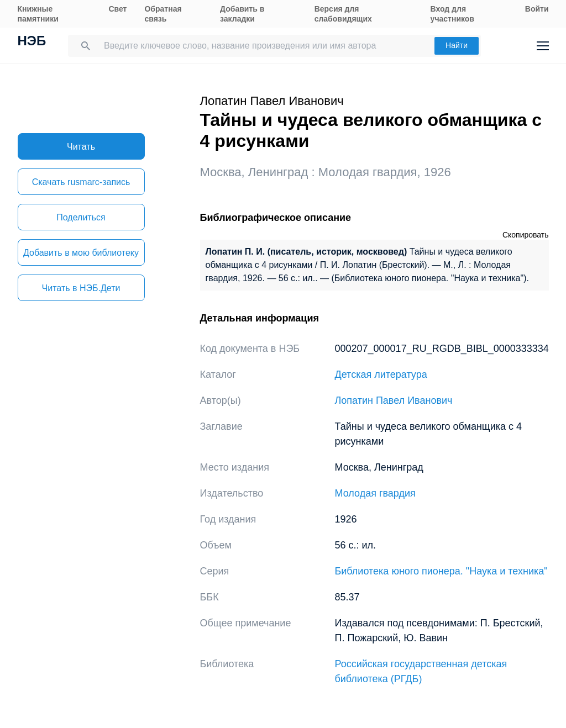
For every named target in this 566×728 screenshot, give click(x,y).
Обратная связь (163, 14)
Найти (457, 45)
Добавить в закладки (242, 14)
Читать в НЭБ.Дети (81, 288)
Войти (537, 9)
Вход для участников (452, 14)
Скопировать (526, 235)
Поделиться (81, 217)
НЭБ (32, 42)
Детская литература (381, 374)
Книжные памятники (38, 14)
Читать (81, 147)
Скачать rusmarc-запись (81, 182)
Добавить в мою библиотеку (81, 253)
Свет (117, 9)
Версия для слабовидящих (343, 14)
